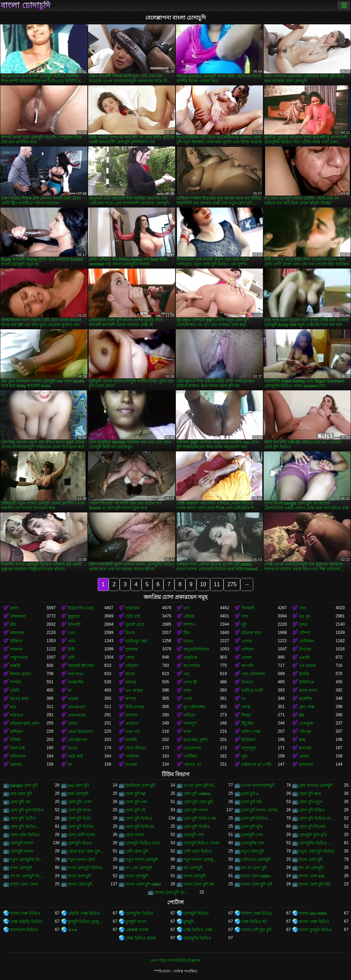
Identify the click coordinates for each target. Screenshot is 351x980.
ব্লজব (14, 608)
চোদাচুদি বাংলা (22, 843)
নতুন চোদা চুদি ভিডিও (317, 851)
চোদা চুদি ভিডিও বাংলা (28, 827)
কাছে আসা (308, 690)
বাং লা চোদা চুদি (254, 868)
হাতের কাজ (19, 699)
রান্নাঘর (16, 765)
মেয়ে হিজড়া (136, 748)
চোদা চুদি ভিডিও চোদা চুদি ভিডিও (260, 818)
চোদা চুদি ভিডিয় (81, 827)
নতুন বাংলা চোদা (82, 860)
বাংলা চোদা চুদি (80, 884)
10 (203, 584)
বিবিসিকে (306, 682)
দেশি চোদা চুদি (137, 851)
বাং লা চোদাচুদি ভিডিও (28, 876)
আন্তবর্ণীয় (76, 682)
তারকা (73, 699)
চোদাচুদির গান (253, 843)
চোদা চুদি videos (197, 794)
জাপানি (247, 666)
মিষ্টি (71, 649)
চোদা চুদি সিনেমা (312, 827)
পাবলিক (132, 756)
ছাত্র (13, 707)
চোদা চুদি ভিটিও (23, 818)
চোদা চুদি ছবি (252, 802)
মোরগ (73, 723)
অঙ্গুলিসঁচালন (196, 649)
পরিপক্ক (305, 732)
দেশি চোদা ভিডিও (198, 851)
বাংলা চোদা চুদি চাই (257, 884)
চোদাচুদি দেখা (252, 835)
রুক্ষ (302, 740)
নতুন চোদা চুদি (253, 851)
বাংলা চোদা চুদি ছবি (315, 884)
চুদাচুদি (189, 922)
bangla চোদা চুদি (24, 786)
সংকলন (16, 649)
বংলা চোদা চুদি (311, 860)
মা (70, 690)
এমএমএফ (76, 707)
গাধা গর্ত (132, 732)
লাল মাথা (76, 674)
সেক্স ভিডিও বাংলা (141, 938)
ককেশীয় (305, 699)
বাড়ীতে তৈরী (252, 690)
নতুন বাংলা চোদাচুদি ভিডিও (202, 860)
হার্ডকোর (132, 608)
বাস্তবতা (16, 715)
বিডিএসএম (135, 707)
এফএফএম (77, 715)
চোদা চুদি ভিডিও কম (200, 818)
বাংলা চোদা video (256, 876)
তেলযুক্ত (306, 723)
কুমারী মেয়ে (135, 625)
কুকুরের (74, 616)
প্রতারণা (132, 723)
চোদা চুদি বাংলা (196, 810)
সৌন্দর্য (305, 633)
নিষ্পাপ (189, 625)
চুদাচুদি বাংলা (136, 922)
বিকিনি (15, 740)
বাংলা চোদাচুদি (26, 5)
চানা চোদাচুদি (78, 794)
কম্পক (131, 699)
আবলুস (190, 723)
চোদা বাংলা (135, 835)
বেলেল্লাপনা (77, 740)
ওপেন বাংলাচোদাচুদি (258, 786)
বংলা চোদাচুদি (21, 868)
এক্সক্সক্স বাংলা (137, 930)
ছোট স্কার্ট (75, 756)
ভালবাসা (306, 765)
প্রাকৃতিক (190, 658)
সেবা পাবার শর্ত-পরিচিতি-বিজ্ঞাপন (175, 960)
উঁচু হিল (247, 723)
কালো (130, 674)
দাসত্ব (246, 707)
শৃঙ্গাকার (132, 649)
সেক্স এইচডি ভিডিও (26, 922)
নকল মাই (17, 748)
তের (71, 633)
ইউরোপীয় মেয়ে (81, 608)
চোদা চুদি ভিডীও (197, 827)
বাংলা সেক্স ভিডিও (25, 913)
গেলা (188, 699)
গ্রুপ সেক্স (306, 707)
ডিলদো (247, 682)
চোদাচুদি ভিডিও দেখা (143, 843)
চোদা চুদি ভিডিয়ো (140, 827)
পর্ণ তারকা (307, 666)
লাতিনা (189, 715)
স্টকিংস (16, 641)
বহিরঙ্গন (132, 666)
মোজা (304, 756)
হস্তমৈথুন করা (136, 641)
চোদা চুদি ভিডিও (139, 818)
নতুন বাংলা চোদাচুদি (142, 860)
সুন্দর (303, 625)
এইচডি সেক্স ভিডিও (84, 913)
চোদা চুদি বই (135, 810)
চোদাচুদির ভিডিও (139, 913)
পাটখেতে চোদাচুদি (256, 860)
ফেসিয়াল (306, 641)
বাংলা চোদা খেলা (24, 884)
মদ (70, 765)
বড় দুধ (304, 616)
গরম (72, 641)
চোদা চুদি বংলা (80, 810)
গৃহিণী (15, 690)
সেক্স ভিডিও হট (254, 922)
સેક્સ (73, 930)
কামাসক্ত (17, 633)
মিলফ (130, 633)
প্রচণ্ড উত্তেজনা (80, 732)
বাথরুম (131, 765)
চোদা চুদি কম (20, 802)
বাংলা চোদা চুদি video (143, 884)
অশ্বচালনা (18, 616)
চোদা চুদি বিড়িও (312, 810)
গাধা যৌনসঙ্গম (253, 674)
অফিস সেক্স (251, 732)
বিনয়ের (305, 649)
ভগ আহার (134, 690)
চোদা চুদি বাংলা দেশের (259, 810)
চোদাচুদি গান (193, 835)
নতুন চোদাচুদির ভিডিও (28, 860)
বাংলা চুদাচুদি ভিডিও (316, 930)
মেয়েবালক (192, 748)
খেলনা (247, 641)
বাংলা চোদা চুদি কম (199, 884)
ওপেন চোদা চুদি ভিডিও (202, 786)
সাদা (245, 616)
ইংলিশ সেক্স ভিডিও (257, 913)
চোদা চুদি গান (136, 802)
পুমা (244, 756)
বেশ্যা (130, 658)
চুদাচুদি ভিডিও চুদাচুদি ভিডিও (86, 922)
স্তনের (73, 748)
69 (301, 715)
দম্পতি (15, 682)
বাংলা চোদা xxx (312, 876)
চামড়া (188, 641)
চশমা (187, 690)
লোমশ (247, 658)
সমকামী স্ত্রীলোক (81, 666)
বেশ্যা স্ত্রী (190, 682)
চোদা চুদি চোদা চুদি (198, 802)
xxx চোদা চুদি (79, 786)
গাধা (302, 608)
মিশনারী (74, 625)
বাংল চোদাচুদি (137, 876)
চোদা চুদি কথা (310, 794)
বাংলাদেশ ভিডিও (24, 930)
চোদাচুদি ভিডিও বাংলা (201, 843)
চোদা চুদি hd (135, 794)
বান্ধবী (15, 666)
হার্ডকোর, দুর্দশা (195, 740)
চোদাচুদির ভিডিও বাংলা (317, 843)
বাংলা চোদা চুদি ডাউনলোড (173, 893)
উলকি (304, 674)
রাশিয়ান (16, 732)
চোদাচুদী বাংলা (22, 851)
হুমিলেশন (18, 756)
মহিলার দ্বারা (251, 633)
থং (244, 699)
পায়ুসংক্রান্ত (19, 658)
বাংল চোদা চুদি (80, 876)
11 (217, 584)
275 (232, 584)
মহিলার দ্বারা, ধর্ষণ (25, 723)
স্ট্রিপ (187, 633)
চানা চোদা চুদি (21, 794)
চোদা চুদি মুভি (252, 827)
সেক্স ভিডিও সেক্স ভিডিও (202, 930)
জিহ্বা (246, 715)
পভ (186, 674)
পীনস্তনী (248, 608)
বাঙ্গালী (131, 740)
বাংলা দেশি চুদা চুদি (256, 930)
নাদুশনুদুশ (249, 748)
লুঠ (244, 625)
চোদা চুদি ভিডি (80, 818)
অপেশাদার (192, 666)
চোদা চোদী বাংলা (82, 835)
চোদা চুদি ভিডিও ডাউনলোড (317, 818)
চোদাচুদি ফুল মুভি (313, 835)
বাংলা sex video (313, 913)
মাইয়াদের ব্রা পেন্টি (256, 765)
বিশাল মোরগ (21, 674)
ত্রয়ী (71, 658)
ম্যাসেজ (305, 748)
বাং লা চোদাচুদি (311, 868)
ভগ (186, 608)
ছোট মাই (132, 616)
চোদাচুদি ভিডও (80, 843)
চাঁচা (13, 625)
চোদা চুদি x (250, 794)
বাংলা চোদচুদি (195, 876)
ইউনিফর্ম (248, 740)
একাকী (304, 658)
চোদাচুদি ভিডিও (196, 913)
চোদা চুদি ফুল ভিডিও (27, 810)
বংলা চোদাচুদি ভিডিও (85, 868)
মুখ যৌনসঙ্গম (194, 707)
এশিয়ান (247, 649)
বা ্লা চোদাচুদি (139, 868)
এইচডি (189, 616)
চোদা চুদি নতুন (311, 802)
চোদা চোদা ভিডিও (25, 835)
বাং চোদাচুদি (193, 868)
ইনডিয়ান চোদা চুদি (140, 786)
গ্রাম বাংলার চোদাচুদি (316, 786)
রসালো (131, 715)
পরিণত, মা (192, 765)
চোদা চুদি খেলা (80, 802)
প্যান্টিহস (190, 756)
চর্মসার (131, 682)
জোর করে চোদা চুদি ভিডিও (86, 851)
